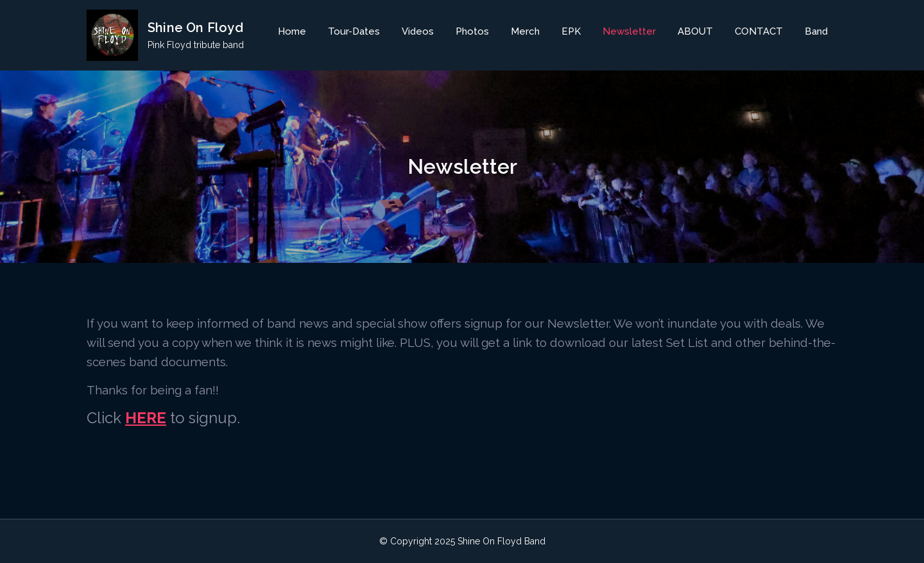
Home (292, 31)
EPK (571, 31)
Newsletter (629, 31)
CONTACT (759, 31)
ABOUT (695, 31)
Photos (472, 31)
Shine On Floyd (195, 28)
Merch (525, 31)
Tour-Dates (354, 31)
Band (816, 31)
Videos (418, 31)
